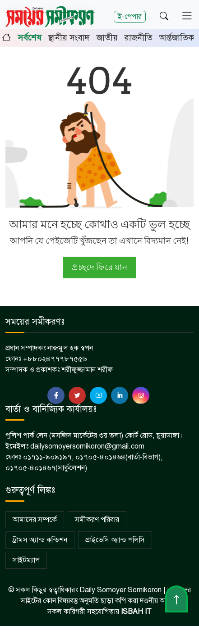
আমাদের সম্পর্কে (35, 520)
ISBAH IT (136, 612)
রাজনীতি (139, 38)
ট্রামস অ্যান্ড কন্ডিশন (40, 540)
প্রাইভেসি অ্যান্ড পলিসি (115, 540)
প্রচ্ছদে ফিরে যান (99, 267)
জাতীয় (107, 38)
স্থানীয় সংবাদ (69, 38)
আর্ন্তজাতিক (177, 38)
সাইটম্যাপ (26, 560)
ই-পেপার (130, 16)
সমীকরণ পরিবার (97, 520)
